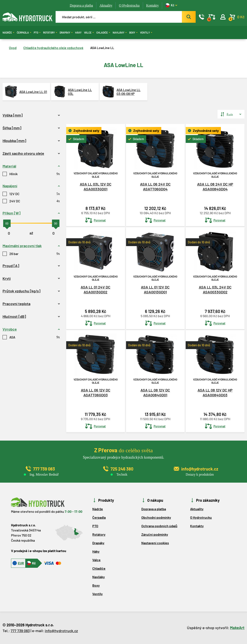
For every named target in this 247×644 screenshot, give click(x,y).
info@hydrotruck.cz (61, 630)
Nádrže (8, 32)
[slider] (7, 223)
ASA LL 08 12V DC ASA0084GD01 (155, 392)
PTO (37, 32)
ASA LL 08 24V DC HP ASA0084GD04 (215, 186)
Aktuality (106, 5)
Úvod (13, 48)
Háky (78, 32)
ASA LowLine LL (102, 48)
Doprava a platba (81, 5)
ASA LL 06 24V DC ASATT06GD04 (155, 186)
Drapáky (66, 32)
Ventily (146, 32)
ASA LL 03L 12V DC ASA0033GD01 (96, 186)
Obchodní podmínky (156, 517)
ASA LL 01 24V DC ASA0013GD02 (95, 289)
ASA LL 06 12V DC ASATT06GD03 (96, 392)
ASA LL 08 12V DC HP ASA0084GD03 (215, 392)
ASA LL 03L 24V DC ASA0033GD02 (215, 289)
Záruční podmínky (155, 534)
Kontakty (153, 5)
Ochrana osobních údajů (159, 526)
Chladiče (103, 32)
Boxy (133, 32)
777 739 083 (20, 630)
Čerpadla (24, 32)
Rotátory (50, 32)
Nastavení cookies (155, 543)
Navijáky (120, 32)
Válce (89, 32)
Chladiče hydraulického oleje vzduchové (53, 48)
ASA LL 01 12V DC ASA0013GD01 (155, 289)
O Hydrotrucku (129, 5)
